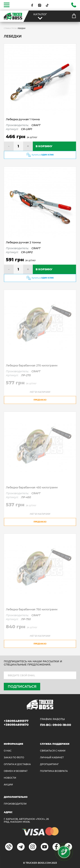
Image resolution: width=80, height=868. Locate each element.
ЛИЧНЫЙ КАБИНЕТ (52, 757)
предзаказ (40, 400)
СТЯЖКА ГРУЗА (10, 28)
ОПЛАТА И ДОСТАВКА (17, 764)
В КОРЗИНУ (44, 146)
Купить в (43, 155)
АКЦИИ (8, 785)
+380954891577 (16, 721)
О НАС (8, 751)
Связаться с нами (53, 751)
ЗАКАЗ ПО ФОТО (14, 757)
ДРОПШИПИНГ (49, 764)
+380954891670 (16, 725)
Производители (15, 804)
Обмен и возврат (16, 771)
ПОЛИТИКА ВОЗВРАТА (54, 771)
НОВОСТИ (10, 778)
